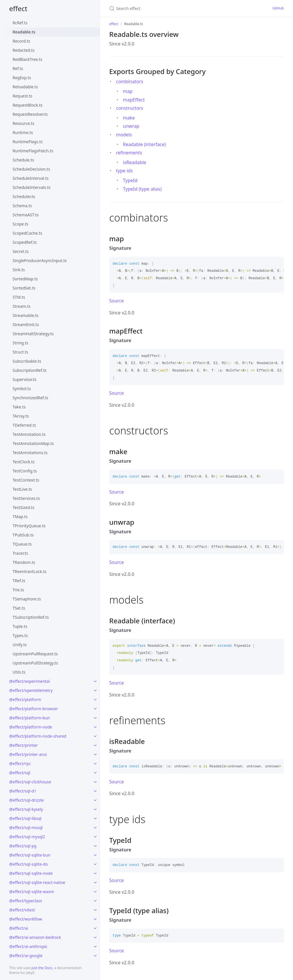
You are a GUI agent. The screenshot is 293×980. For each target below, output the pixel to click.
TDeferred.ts (24, 425)
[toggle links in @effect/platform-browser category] (95, 709)
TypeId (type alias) (142, 189)
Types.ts (20, 635)
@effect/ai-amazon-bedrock (35, 937)
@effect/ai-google (26, 956)
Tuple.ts (20, 626)
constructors (130, 108)
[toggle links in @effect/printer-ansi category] (95, 755)
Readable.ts (24, 32)
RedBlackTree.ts (27, 59)
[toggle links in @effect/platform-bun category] (95, 718)
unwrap (131, 126)
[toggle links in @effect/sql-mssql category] (95, 828)
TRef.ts (19, 581)
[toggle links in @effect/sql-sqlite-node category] (95, 873)
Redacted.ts (24, 50)
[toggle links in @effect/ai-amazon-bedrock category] (95, 937)
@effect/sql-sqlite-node (31, 873)
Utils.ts (19, 672)
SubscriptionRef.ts (30, 370)
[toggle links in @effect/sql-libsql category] (95, 819)
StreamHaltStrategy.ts (33, 334)
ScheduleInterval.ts (31, 178)
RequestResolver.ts (30, 114)
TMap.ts (20, 517)
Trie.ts (18, 590)
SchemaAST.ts (26, 215)
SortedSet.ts (24, 288)
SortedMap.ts (25, 279)
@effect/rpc (20, 764)
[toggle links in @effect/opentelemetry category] (95, 690)
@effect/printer (23, 745)
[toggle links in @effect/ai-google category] (95, 956)
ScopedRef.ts (25, 242)
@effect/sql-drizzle (26, 800)
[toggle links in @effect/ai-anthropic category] (95, 947)
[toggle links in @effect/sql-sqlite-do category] (95, 864)
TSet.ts (19, 608)
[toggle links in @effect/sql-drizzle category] (95, 800)
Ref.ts (18, 68)
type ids (124, 171)
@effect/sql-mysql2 (27, 837)
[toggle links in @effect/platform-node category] (95, 727)
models (124, 135)
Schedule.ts (23, 160)
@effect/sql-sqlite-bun (30, 855)
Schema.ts (22, 206)
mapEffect (134, 100)
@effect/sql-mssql (26, 828)
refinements (129, 153)
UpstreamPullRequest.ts (35, 654)
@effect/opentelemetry (31, 690)
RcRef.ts (20, 23)
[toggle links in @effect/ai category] (95, 928)
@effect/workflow (26, 919)
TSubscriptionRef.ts (31, 617)
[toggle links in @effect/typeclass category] (95, 901)
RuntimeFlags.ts (28, 142)
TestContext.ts (26, 480)
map (128, 91)
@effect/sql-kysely (26, 809)
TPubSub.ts (23, 535)
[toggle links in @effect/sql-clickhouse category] (95, 782)
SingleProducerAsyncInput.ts (40, 261)
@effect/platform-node (31, 727)
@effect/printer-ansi (28, 754)
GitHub (278, 8)
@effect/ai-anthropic (28, 946)
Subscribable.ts (27, 361)
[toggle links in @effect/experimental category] (95, 681)
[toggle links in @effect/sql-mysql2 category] (95, 837)
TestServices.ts (26, 498)
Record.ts (21, 41)
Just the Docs (42, 968)
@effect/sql (20, 773)
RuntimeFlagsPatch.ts (33, 151)
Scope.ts (20, 224)
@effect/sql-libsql (25, 818)
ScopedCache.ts (27, 233)
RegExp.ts (22, 78)
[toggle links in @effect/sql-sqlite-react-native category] (95, 883)
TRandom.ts (24, 562)
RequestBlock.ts (27, 105)
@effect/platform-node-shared (38, 736)
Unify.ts (20, 645)
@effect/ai (19, 928)
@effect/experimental (29, 681)
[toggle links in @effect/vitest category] (95, 910)
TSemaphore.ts (27, 599)
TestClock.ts (24, 462)
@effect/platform (25, 699)
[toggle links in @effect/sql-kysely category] (95, 809)
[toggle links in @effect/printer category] (95, 745)
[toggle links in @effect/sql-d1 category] (95, 791)
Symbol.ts (22, 389)
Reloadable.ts (25, 87)
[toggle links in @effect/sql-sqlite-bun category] (95, 855)
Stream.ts (22, 306)
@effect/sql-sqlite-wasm (32, 892)
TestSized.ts (23, 507)
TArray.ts (21, 416)
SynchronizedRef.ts (30, 398)
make (129, 118)
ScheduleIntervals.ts (32, 187)
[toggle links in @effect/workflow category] (95, 919)
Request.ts (22, 96)
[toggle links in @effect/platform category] (95, 700)
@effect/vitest (22, 910)
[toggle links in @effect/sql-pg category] (95, 846)
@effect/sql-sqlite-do (29, 864)
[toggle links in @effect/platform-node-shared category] (95, 736)
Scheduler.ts (24, 196)
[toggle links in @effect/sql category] (95, 773)
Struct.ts (20, 352)
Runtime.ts (23, 132)
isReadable (135, 162)
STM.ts (19, 297)
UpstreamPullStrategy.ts (35, 663)
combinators (130, 81)
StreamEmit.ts (26, 325)
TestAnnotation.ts (29, 434)
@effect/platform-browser (33, 709)
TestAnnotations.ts (30, 453)
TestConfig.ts (25, 471)
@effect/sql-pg (23, 846)
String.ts (20, 343)
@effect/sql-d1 (23, 791)
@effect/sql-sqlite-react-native (37, 882)
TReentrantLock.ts (30, 571)
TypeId (130, 180)
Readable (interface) (144, 144)
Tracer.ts (20, 553)
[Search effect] (164, 8)
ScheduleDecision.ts (31, 169)
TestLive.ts (22, 489)
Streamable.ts (26, 315)
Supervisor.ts (25, 379)
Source (116, 301)
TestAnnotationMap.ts (33, 443)
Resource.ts (23, 123)
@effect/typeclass (26, 901)
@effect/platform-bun (30, 718)
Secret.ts (21, 251)
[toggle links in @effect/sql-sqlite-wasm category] (95, 892)
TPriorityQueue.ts (29, 526)
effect (18, 8)
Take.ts (19, 407)
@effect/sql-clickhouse (30, 782)
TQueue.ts (22, 544)
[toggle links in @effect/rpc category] (95, 764)
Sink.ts (19, 270)
